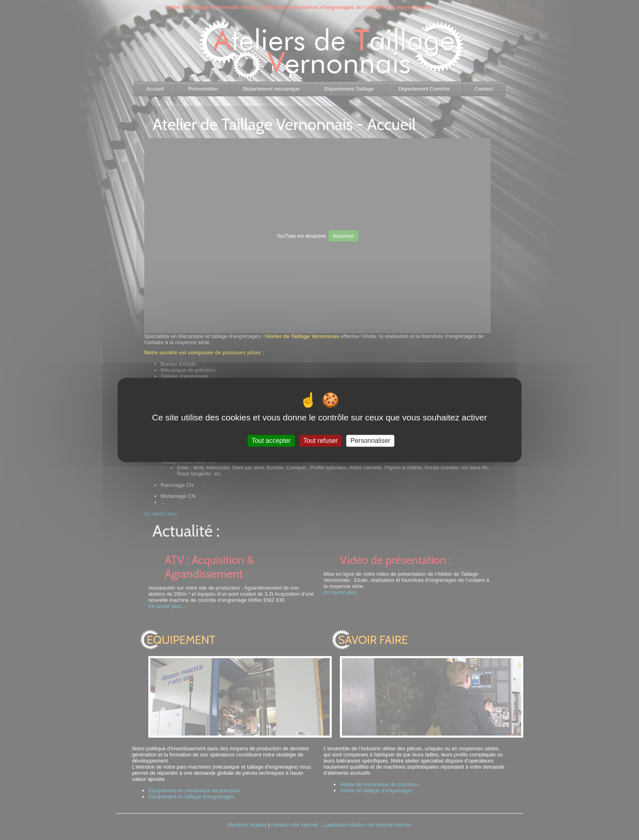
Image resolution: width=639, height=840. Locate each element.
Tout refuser (320, 441)
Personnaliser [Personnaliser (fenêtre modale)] (370, 441)
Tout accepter (271, 441)
